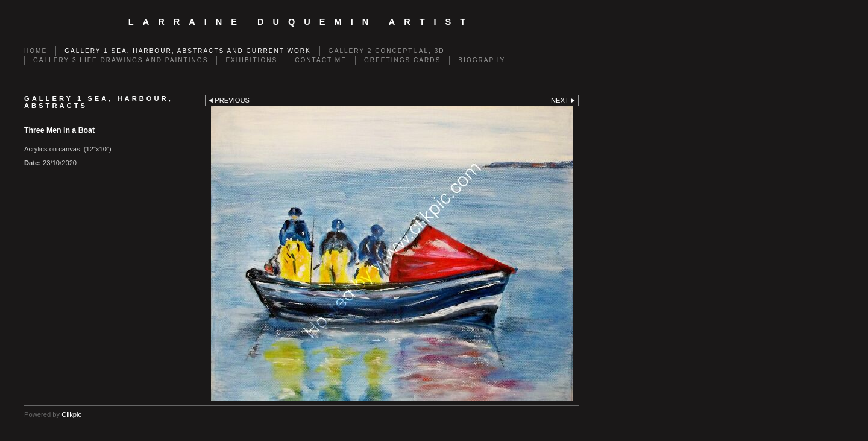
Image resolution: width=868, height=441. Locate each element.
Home (36, 51)
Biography (482, 60)
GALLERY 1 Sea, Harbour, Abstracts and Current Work (188, 51)
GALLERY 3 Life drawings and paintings (121, 60)
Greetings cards (402, 60)
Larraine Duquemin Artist (301, 22)
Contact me (321, 60)
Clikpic (71, 414)
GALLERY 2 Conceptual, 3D (387, 51)
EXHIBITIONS (251, 60)
